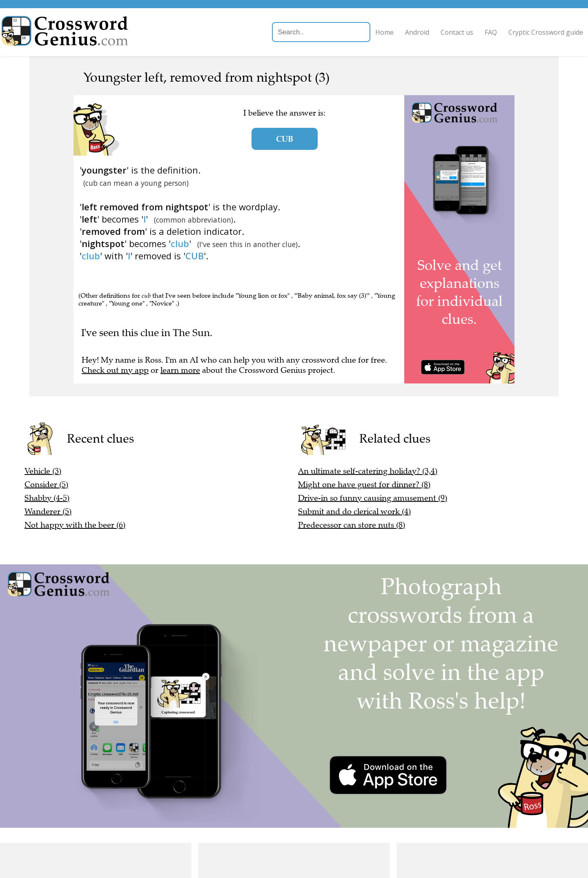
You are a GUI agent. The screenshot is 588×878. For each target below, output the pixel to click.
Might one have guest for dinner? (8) (364, 485)
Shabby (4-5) (47, 498)
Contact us (437, 32)
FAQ (471, 32)
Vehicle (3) (43, 471)
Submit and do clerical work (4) (354, 511)
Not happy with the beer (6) (75, 525)
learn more (180, 370)
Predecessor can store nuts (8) (352, 525)
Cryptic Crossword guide (526, 32)
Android (398, 32)
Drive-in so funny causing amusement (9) (373, 498)
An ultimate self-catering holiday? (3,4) (368, 471)
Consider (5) (46, 485)
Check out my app (115, 370)
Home (365, 32)
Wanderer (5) (48, 511)
